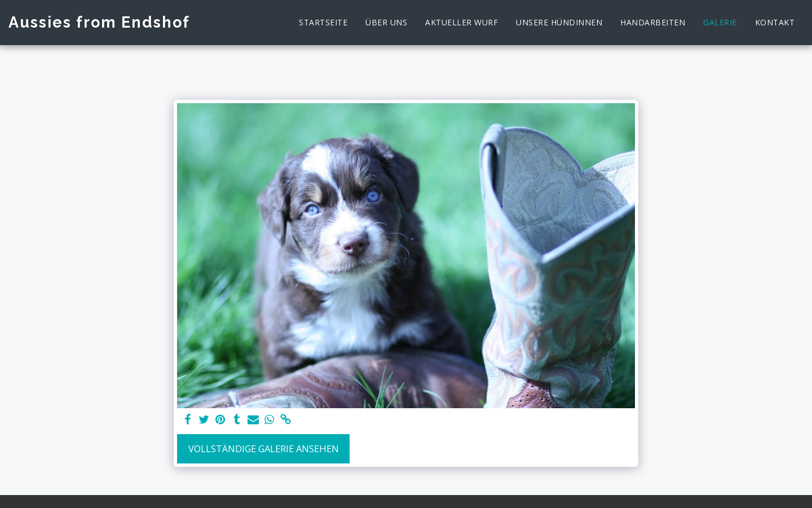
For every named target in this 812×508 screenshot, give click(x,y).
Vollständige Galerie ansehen (264, 449)
